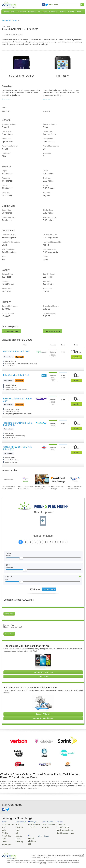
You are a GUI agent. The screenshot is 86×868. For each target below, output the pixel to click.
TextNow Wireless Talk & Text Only (17, 400)
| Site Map (75, 854)
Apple (17, 824)
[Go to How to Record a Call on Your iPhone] (42, 479)
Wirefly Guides (77, 832)
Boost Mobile (6, 843)
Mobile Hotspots (32, 824)
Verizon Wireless (7, 824)
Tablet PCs (31, 827)
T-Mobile (4, 832)
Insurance (63, 12)
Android (74, 824)
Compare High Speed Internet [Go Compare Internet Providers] (43, 718)
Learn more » (7, 99)
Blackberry (75, 827)
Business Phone (21, 12)
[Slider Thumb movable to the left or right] (21, 559)
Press (56, 4)
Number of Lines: (43, 536)
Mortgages (71, 12)
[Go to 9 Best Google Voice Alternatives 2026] (75, 479)
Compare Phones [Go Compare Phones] (43, 676)
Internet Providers (46, 824)
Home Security (53, 12)
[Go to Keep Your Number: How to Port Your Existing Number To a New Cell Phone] (9, 479)
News (51, 4)
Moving (79, 12)
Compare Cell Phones (9, 20)
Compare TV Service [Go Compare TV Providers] (43, 714)
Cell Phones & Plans (8, 12)
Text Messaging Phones (62, 832)
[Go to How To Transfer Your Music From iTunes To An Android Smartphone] (25, 479)
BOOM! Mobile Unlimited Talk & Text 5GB (17, 448)
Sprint (4, 830)
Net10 (4, 838)
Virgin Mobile (6, 835)
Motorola (18, 835)
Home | (33, 854)
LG (16, 832)
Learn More (9, 614)
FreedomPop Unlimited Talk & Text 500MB (18, 424)
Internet (45, 12)
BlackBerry (18, 827)
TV (39, 12)
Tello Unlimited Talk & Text (16, 375)
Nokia (17, 838)
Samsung (18, 841)
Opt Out (81, 854)
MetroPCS (5, 841)
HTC (16, 830)
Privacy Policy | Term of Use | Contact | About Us (54, 854)
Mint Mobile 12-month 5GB (16, 351)
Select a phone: (44, 512)
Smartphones (58, 824)
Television (43, 827)
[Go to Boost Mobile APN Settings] (58, 479)
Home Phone (32, 12)
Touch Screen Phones (61, 830)
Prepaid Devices (59, 827)
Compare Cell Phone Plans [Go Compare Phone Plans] (43, 672)
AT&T (3, 827)
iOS (73, 830)
